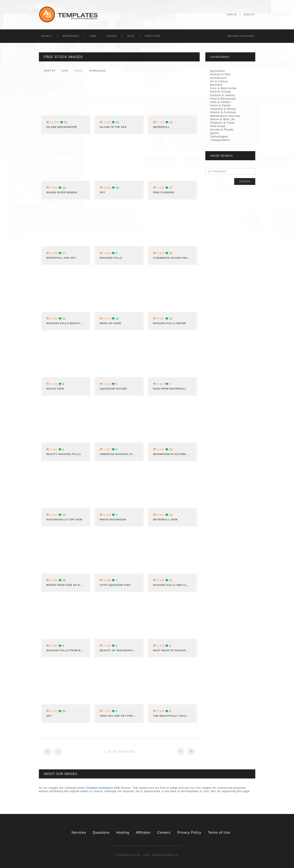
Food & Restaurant (223, 99)
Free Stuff (153, 36)
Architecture (218, 78)
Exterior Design (221, 92)
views (78, 71)
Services (79, 833)
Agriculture (218, 71)
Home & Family (220, 105)
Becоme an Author (241, 36)
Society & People (222, 130)
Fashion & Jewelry (223, 95)
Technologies (219, 137)
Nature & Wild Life (223, 119)
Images (112, 36)
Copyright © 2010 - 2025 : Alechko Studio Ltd (147, 855)
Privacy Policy (189, 833)
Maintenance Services (225, 116)
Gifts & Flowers (221, 102)
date (65, 71)
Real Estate (218, 126)
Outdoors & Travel (222, 123)
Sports (214, 133)
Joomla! (47, 36)
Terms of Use (219, 833)
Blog (131, 36)
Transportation (220, 140)
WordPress (71, 36)
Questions (101, 833)
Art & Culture (219, 81)
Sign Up (249, 15)
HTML (93, 36)
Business (216, 85)
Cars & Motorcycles (223, 88)
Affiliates (143, 833)
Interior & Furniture (223, 112)
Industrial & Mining (223, 109)
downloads (98, 71)
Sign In (232, 15)
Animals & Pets (220, 74)
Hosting (123, 833)
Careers (164, 833)
